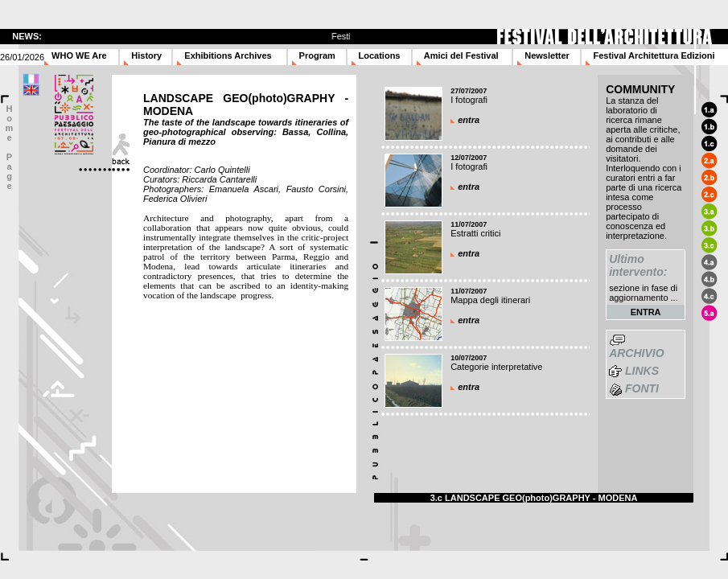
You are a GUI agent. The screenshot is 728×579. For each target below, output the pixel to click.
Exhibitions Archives (228, 55)
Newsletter (547, 55)
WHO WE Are (79, 55)
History (146, 55)
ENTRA (646, 312)
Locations (380, 55)
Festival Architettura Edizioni (654, 55)
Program (317, 55)
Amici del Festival (461, 55)
